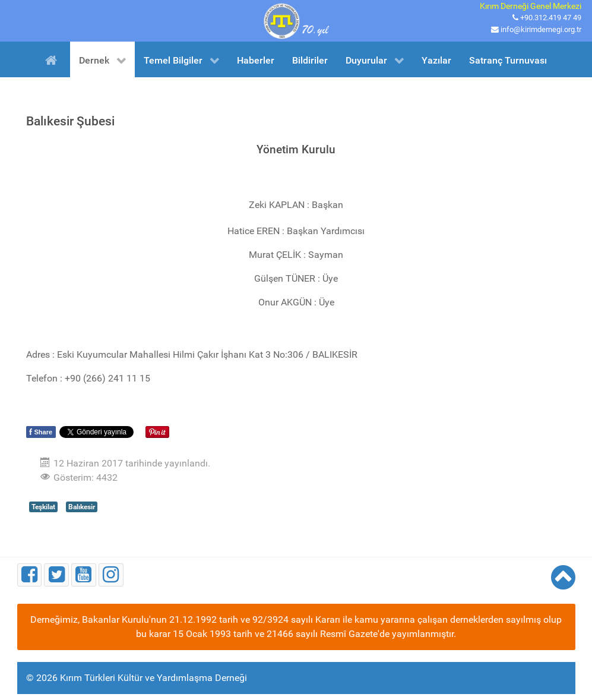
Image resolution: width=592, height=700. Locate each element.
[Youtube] (84, 575)
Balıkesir (82, 507)
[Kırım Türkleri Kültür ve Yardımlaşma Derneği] (296, 20)
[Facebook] (30, 575)
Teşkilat (43, 507)
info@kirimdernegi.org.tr (541, 29)
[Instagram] (111, 575)
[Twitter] (56, 575)
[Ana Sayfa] (53, 59)
